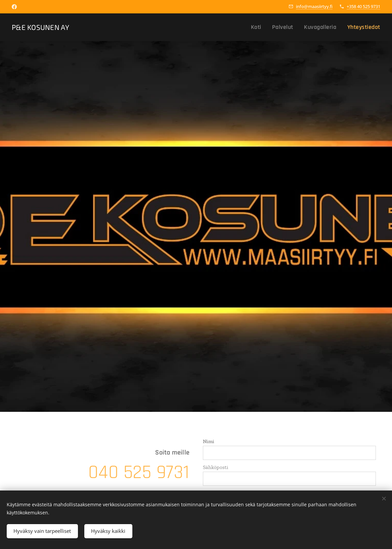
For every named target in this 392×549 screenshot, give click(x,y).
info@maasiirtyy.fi (314, 6)
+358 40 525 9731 (363, 6)
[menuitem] (267, 27)
